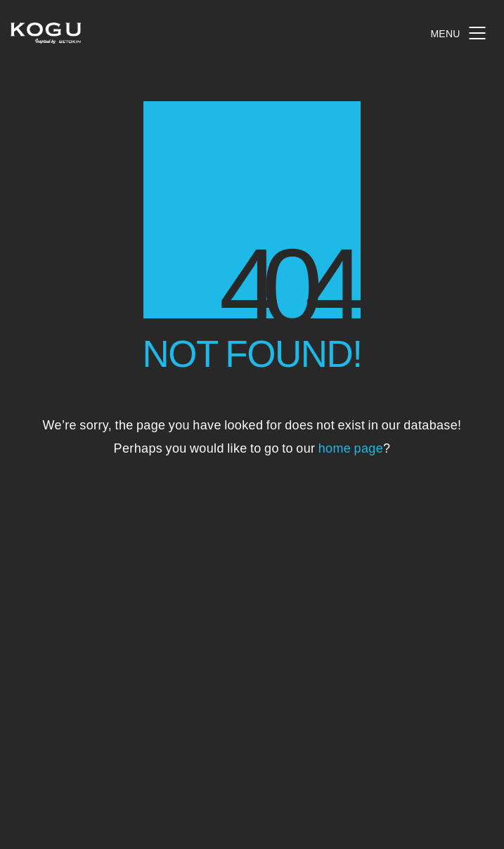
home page (351, 447)
